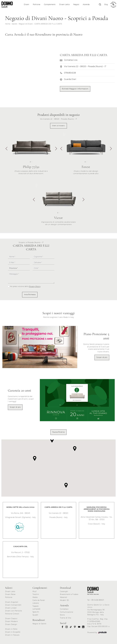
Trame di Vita (66, 618)
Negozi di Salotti (39, 624)
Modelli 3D (64, 600)
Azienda (86, 4)
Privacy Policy (35, 286)
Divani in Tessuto (12, 635)
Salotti (15, 24)
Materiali (64, 597)
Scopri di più (102, 357)
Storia (62, 615)
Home (8, 24)
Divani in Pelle (11, 629)
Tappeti (36, 606)
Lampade (36, 609)
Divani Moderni (12, 621)
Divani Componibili (13, 605)
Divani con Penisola (14, 611)
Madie (35, 597)
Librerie (36, 603)
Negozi (76, 4)
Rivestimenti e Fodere (69, 594)
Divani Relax (10, 594)
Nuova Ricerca (58, 432)
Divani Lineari (11, 608)
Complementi (50, 4)
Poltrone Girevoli (12, 614)
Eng (106, 4)
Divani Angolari (12, 602)
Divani (27, 4)
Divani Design (11, 624)
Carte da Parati (39, 600)
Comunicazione (67, 612)
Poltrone (37, 4)
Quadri (35, 615)
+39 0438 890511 (97, 600)
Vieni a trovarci (58, 126)
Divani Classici (11, 619)
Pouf (34, 591)
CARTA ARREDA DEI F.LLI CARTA (48, 24)
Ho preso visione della (25, 286)
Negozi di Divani (26, 24)
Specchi (36, 612)
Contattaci (64, 609)
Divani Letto (64, 4)
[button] (56, 149)
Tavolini (36, 594)
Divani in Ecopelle (13, 632)
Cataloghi (64, 591)
